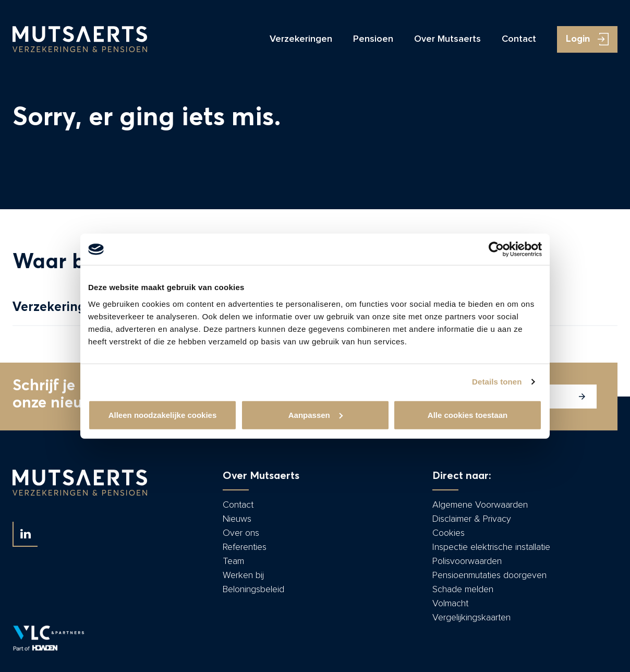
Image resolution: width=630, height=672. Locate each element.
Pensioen (373, 39)
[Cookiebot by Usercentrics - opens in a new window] (496, 249)
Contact (519, 39)
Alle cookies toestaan (468, 415)
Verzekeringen (301, 39)
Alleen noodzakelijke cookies (163, 415)
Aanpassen (316, 415)
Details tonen (497, 382)
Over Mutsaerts (447, 39)
